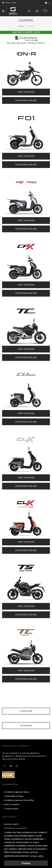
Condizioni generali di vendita (19, 800)
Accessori (26, 725)
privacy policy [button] (37, 856)
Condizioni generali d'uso (17, 792)
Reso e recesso (12, 804)
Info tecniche (26, 92)
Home (21, 26)
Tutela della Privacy (14, 796)
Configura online (26, 100)
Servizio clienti (11, 824)
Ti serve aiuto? (11, 809)
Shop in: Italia (9, 3)
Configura (26, 711)
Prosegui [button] (26, 863)
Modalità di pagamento (16, 828)
